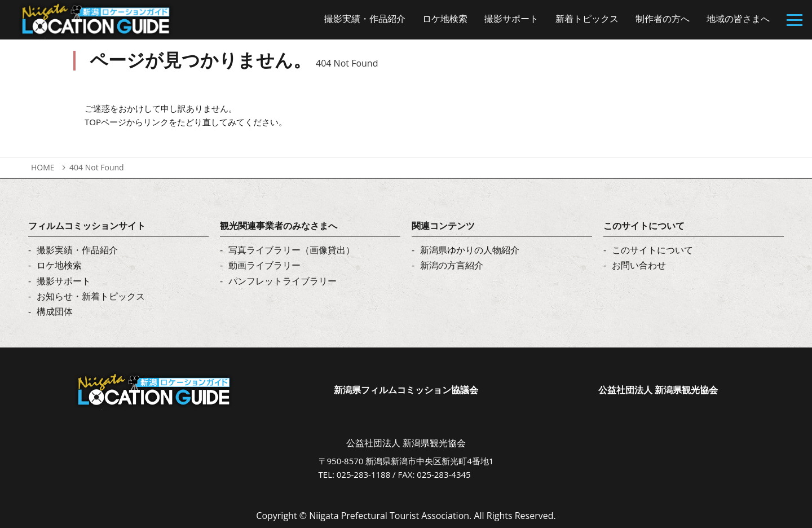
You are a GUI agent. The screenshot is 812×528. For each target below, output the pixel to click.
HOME (43, 167)
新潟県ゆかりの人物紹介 (470, 250)
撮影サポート (64, 281)
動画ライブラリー (264, 265)
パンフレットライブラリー (283, 281)
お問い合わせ (639, 265)
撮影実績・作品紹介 (77, 250)
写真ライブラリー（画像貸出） (292, 250)
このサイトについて (652, 250)
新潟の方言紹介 (452, 265)
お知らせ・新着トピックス (91, 296)
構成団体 (55, 311)
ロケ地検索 (59, 265)
